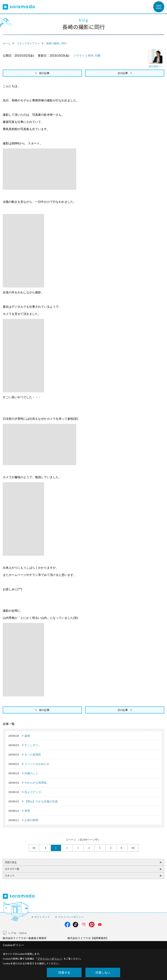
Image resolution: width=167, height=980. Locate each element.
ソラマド (79, 56)
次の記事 (123, 73)
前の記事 (44, 73)
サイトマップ (42, 917)
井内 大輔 (94, 56)
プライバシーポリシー (71, 917)
